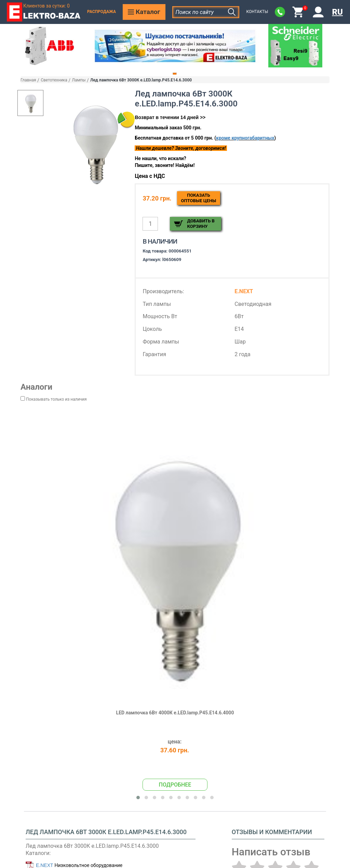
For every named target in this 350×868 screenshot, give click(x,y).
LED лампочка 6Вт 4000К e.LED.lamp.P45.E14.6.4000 (175, 713)
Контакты (257, 12)
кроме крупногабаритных (245, 138)
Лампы (79, 80)
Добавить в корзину (201, 224)
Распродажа (102, 12)
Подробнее (175, 785)
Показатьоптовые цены (199, 198)
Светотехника (54, 80)
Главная (28, 80)
